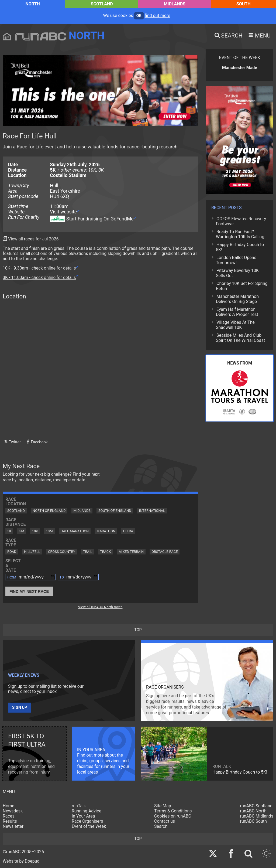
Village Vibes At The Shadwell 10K (235, 325)
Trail (88, 552)
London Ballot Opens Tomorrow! (236, 260)
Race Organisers (87, 821)
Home (8, 806)
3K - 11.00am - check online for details (39, 278)
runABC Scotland (256, 806)
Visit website (63, 212)
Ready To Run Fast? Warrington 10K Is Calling (240, 234)
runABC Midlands (257, 816)
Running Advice (87, 811)
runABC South (253, 821)
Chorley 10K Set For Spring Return (242, 286)
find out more (158, 16)
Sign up (20, 708)
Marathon (106, 531)
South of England (115, 511)
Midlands (175, 4)
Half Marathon (75, 531)
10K (35, 531)
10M (49, 531)
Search (161, 826)
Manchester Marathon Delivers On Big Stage (237, 299)
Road (12, 552)
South (244, 4)
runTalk (79, 806)
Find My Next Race (29, 591)
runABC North (253, 811)
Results (10, 821)
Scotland (102, 4)
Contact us (165, 821)
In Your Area (83, 816)
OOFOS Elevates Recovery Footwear (241, 221)
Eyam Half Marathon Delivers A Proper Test (237, 312)
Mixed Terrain (131, 552)
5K (9, 531)
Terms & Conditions (173, 811)
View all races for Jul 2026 (33, 239)
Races (9, 816)
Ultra (128, 531)
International (152, 511)
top (138, 630)
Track (105, 552)
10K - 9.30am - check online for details (39, 268)
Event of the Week (89, 826)
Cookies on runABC (173, 816)
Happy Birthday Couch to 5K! (240, 247)
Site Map (163, 806)
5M (22, 531)
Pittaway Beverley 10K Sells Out (237, 273)
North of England (49, 511)
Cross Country (62, 552)
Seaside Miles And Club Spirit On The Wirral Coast (240, 338)
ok (139, 16)
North (32, 4)
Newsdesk (13, 811)
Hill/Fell (32, 552)
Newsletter (13, 826)
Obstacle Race (165, 552)
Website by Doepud (21, 861)
